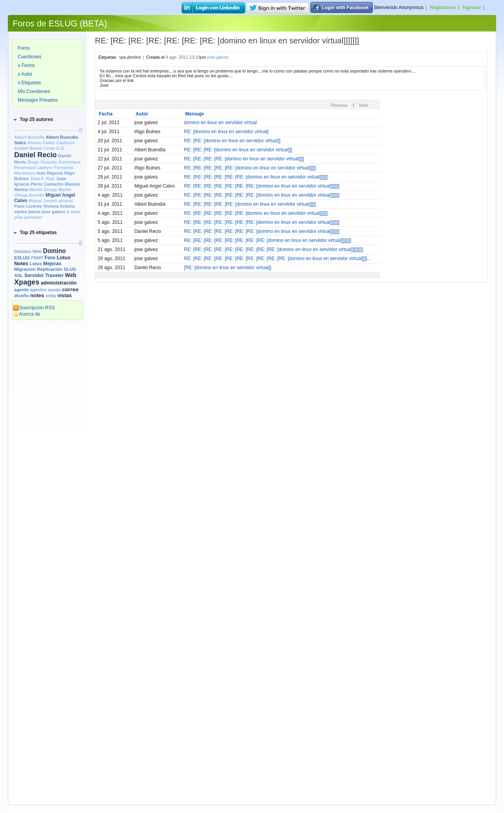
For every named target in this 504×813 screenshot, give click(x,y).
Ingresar (472, 7)
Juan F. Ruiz (43, 179)
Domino (54, 251)
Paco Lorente (28, 206)
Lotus (36, 264)
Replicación (50, 269)
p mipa (73, 212)
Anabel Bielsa (28, 148)
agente (21, 290)
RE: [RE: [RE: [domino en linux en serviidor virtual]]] (238, 150)
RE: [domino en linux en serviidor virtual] (226, 132)
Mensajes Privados (38, 100)
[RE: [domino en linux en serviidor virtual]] (227, 268)
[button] (33, 119)
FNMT (37, 258)
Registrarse (443, 7)
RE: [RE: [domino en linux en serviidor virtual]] (232, 141)
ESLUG (22, 258)
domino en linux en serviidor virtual (220, 123)
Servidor (34, 275)
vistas (65, 295)
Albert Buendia (29, 137)
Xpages (27, 282)
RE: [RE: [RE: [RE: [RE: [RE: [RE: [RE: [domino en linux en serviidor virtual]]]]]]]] (268, 240)
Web (71, 275)
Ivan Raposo (50, 173)
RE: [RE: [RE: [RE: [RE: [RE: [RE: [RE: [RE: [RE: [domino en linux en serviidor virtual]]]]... (277, 259)
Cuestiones (30, 57)
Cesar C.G (54, 148)
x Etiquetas (29, 83)
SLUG (70, 269)
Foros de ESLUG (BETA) (60, 23)
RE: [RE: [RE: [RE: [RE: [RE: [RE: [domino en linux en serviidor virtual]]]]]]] (262, 186)
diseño (21, 296)
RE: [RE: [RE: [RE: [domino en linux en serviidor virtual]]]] (244, 159)
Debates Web (28, 251)
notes (37, 295)
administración (58, 283)
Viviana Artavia (59, 206)
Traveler (55, 275)
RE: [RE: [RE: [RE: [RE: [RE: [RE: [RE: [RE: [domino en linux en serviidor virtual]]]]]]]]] (273, 249)
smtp (51, 296)
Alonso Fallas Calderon (51, 143)
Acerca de (26, 314)
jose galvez (54, 212)
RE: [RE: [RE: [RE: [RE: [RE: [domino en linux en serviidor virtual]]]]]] (256, 177)
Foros (24, 48)
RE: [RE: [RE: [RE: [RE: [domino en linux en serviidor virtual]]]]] (250, 168)
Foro (50, 258)
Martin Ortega (43, 190)
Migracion (25, 269)
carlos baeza (27, 212)
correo (70, 289)
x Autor (25, 74)
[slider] (80, 130)
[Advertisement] (48, 444)
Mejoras (52, 264)
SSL (19, 275)
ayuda (54, 290)
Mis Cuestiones (34, 91)
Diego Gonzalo (43, 162)
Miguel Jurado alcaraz (51, 201)
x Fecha (26, 65)
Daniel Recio (35, 155)
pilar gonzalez (28, 217)
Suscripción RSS (34, 308)
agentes (38, 290)
